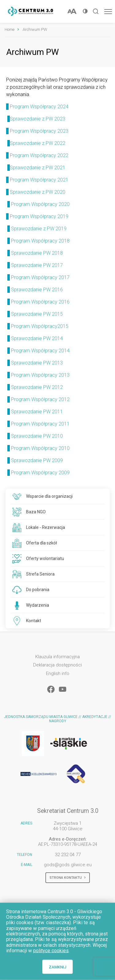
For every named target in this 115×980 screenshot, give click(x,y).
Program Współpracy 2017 (40, 277)
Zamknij (57, 967)
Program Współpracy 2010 (40, 448)
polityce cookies (51, 951)
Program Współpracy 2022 (37, 155)
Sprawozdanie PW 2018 (37, 253)
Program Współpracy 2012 (40, 399)
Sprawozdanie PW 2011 (37, 412)
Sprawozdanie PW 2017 (38, 265)
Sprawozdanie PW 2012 (37, 387)
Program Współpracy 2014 (40, 351)
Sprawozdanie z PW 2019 (39, 229)
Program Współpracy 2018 (40, 241)
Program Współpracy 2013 (40, 375)
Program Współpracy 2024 (37, 107)
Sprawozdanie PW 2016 (37, 290)
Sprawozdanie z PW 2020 (38, 192)
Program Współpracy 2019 (40, 216)
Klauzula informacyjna (57, 657)
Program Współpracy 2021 (39, 180)
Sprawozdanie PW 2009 (37, 460)
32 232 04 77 (68, 855)
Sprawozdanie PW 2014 (37, 338)
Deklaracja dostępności (57, 665)
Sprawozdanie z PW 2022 (36, 143)
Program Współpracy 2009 (40, 473)
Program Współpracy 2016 (40, 302)
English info (58, 674)
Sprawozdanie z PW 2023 (36, 119)
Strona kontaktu (68, 878)
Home (10, 29)
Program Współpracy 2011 (40, 424)
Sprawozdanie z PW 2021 (36, 168)
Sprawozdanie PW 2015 (37, 314)
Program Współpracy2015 (40, 326)
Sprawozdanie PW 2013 (37, 363)
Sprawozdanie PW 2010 (37, 436)
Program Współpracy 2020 (40, 204)
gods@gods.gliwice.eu (68, 865)
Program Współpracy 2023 (37, 131)
